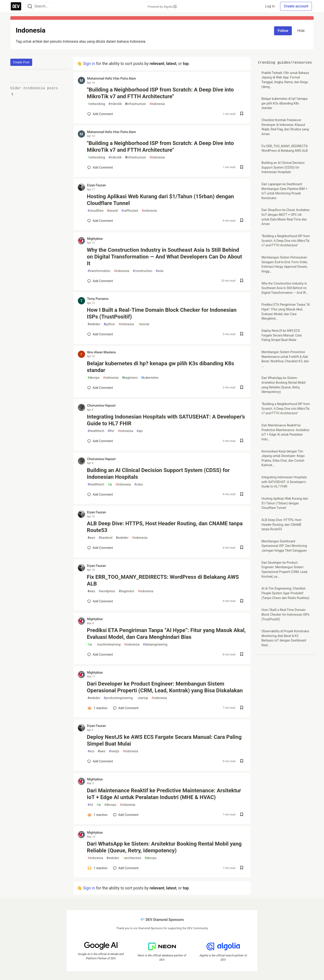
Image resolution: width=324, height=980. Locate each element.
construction (142, 271)
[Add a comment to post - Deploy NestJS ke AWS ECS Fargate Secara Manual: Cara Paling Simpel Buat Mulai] (100, 761)
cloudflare (96, 211)
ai (110, 484)
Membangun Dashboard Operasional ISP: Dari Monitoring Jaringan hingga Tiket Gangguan (284, 546)
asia (159, 271)
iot (90, 805)
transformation (99, 271)
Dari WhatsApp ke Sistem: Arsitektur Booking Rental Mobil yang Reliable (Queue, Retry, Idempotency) (164, 847)
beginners (130, 378)
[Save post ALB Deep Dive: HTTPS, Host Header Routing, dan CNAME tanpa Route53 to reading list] (242, 548)
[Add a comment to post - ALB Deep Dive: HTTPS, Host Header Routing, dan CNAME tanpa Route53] (100, 548)
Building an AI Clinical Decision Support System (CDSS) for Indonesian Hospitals (158, 474)
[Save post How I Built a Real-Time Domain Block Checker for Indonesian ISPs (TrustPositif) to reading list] (242, 334)
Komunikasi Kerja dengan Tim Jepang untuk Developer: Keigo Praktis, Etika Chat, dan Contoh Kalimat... (283, 458)
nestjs (114, 751)
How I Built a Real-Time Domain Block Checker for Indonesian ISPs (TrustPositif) (162, 313)
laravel (112, 211)
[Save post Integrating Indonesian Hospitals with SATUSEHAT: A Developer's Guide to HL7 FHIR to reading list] (242, 441)
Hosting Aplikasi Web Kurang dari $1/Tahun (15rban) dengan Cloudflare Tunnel (160, 200)
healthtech (96, 431)
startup (142, 698)
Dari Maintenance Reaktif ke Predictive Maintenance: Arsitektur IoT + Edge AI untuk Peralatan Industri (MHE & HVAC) (164, 794)
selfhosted (130, 211)
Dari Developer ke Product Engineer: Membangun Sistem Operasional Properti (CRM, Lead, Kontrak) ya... (285, 570)
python (109, 324)
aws (91, 538)
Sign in (89, 63)
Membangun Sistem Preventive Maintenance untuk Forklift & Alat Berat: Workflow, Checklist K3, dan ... (285, 359)
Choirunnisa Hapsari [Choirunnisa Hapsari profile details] (101, 405)
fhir (111, 431)
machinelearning (108, 645)
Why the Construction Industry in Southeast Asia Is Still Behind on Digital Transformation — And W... (285, 288)
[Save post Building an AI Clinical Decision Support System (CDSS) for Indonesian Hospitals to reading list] (242, 495)
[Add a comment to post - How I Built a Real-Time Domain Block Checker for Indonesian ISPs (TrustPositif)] (100, 334)
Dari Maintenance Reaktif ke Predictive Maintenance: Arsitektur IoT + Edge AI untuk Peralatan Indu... (285, 432)
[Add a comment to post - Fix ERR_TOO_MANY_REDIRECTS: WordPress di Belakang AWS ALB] (100, 601)
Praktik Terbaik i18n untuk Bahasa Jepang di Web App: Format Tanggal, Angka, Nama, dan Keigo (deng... (285, 80)
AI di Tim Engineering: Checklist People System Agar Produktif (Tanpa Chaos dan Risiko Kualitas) (285, 593)
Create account (296, 6)
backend (105, 538)
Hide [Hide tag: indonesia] (301, 31)
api (140, 431)
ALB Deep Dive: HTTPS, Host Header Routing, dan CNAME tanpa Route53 (165, 527)
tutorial (143, 324)
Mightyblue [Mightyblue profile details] (95, 239)
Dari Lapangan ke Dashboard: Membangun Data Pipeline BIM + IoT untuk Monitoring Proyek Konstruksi (284, 191)
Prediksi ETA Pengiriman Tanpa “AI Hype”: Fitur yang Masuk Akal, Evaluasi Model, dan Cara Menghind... (286, 312)
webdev (94, 324)
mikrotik (115, 104)
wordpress (107, 591)
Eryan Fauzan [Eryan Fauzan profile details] (97, 185)
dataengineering (155, 645)
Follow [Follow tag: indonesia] (283, 31)
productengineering (118, 698)
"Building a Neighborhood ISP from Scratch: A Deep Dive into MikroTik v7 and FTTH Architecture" (160, 93)
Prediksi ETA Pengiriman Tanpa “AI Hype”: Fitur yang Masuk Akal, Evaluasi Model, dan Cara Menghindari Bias (166, 634)
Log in (270, 6)
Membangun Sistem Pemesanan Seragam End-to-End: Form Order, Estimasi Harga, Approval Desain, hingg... (285, 264)
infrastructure (136, 104)
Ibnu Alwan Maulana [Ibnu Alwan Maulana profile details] (101, 352)
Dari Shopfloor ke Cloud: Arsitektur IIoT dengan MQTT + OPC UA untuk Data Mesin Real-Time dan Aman (286, 217)
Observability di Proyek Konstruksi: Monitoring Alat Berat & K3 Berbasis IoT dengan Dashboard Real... (286, 638)
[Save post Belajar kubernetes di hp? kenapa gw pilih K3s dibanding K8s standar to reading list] (242, 388)
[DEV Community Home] (16, 6)
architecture (132, 858)
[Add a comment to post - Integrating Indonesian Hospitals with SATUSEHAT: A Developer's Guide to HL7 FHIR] (100, 441)
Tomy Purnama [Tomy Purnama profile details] (98, 299)
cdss (139, 484)
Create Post (21, 62)
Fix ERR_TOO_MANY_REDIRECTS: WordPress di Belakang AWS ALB (163, 580)
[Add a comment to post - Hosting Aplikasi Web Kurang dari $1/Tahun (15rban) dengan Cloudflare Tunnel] (100, 221)
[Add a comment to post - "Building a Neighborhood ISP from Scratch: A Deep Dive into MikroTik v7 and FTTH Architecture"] (100, 114)
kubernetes (150, 378)
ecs (91, 751)
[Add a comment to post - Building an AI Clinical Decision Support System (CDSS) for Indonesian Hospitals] (100, 494)
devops (94, 378)
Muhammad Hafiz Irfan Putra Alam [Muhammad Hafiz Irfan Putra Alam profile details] (111, 78)
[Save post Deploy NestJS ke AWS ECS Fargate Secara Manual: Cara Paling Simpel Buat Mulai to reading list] (242, 761)
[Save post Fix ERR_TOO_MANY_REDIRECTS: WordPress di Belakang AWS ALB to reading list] (242, 601)
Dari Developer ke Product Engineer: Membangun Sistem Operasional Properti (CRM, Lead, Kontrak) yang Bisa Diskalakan (165, 687)
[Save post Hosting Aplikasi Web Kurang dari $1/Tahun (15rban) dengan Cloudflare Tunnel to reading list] (242, 221)
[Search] (30, 6)
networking (96, 104)
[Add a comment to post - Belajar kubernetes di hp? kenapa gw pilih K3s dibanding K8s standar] (100, 388)
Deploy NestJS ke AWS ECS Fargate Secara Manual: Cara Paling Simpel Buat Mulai (164, 740)
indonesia (157, 104)
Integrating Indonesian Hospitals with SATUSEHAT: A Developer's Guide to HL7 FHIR (166, 420)
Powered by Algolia (162, 7)
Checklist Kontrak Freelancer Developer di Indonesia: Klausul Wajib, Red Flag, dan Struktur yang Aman (285, 127)
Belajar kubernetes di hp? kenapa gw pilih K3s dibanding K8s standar (160, 367)
